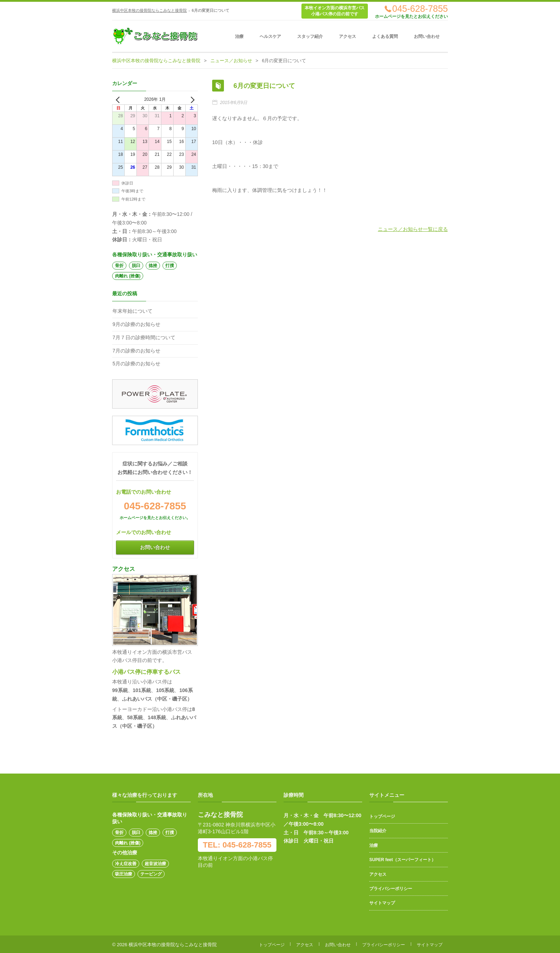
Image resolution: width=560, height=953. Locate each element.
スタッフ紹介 (310, 36)
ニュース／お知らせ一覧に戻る (413, 228)
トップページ (382, 816)
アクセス (347, 36)
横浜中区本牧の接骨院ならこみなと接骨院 (149, 10)
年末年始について (132, 311)
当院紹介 (378, 831)
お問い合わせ (427, 36)
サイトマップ (382, 903)
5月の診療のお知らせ (136, 364)
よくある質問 (385, 36)
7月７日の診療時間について (144, 337)
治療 (239, 36)
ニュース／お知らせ (231, 61)
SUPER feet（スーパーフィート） (402, 860)
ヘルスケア (270, 36)
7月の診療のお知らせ (136, 351)
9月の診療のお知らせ (136, 324)
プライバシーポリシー (391, 889)
